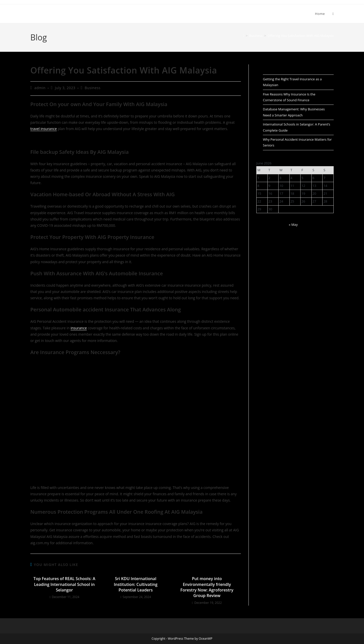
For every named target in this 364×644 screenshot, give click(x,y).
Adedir (40, 14)
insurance (79, 328)
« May (293, 225)
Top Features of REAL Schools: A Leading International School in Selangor (64, 584)
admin (40, 88)
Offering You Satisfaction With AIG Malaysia (301, 36)
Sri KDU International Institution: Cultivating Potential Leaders (136, 584)
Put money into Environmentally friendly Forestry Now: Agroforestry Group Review (207, 587)
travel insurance (44, 129)
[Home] (244, 36)
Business (93, 88)
